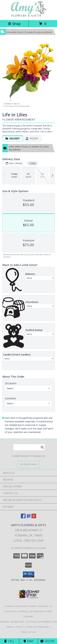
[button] (29, 574)
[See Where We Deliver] (28, 464)
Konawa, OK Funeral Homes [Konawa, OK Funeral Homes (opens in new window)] (20, 606)
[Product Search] (29, 447)
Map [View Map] (28, 641)
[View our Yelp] (34, 517)
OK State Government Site (42, 622)
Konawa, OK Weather (12, 622)
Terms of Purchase (37, 627)
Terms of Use (28, 632)
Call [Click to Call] (9, 641)
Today (33, 163)
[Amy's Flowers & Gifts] (28, 16)
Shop (14, 24)
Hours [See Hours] (48, 641)
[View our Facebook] (23, 517)
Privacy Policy (15, 627)
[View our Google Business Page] (28, 517)
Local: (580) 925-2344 (28, 541)
